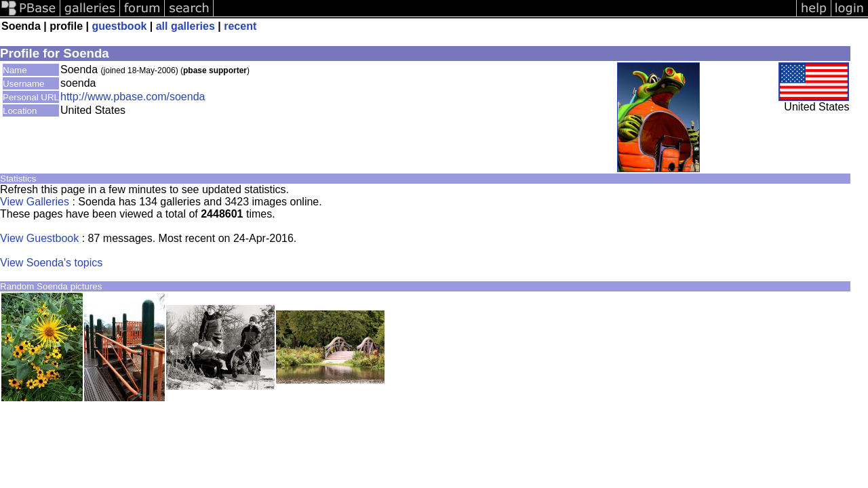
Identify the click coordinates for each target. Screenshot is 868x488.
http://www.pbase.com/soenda (133, 97)
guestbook (119, 26)
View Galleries (35, 202)
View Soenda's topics (51, 263)
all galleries (185, 26)
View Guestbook (39, 238)
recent (240, 26)
